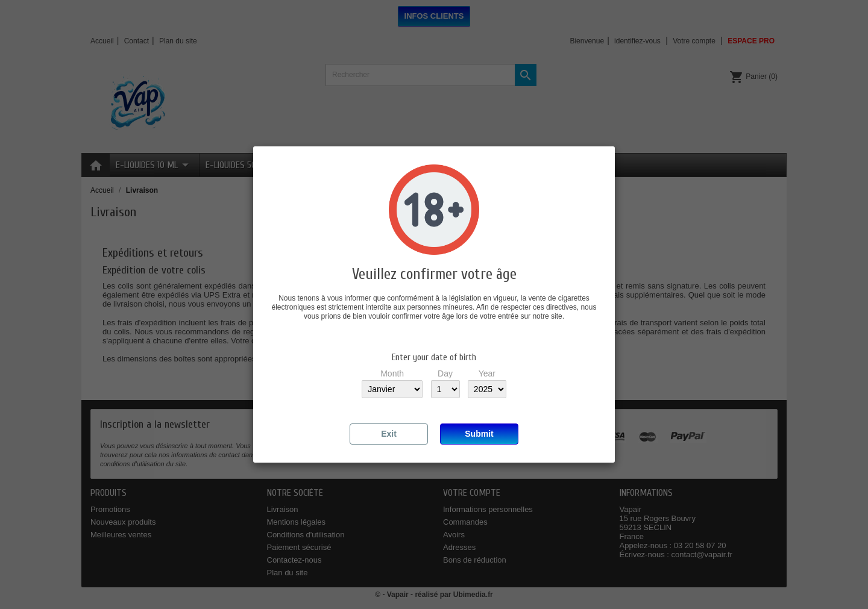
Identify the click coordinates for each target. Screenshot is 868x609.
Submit (479, 434)
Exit (389, 434)
